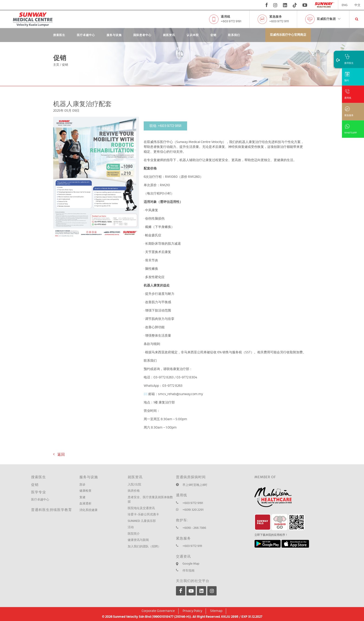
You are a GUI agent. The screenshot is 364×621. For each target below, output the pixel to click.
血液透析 (85, 504)
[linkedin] (285, 5)
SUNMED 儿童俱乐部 (142, 521)
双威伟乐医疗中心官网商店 (288, 35)
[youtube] (305, 5)
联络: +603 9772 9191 (165, 126)
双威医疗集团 (329, 19)
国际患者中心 (142, 35)
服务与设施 (114, 35)
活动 (131, 527)
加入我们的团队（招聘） (144, 547)
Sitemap (216, 611)
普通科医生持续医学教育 (52, 510)
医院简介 (134, 534)
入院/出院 (134, 485)
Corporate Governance (158, 611)
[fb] (267, 5)
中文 (357, 5)
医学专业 (39, 492)
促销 (213, 35)
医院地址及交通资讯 (141, 508)
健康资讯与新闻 (138, 540)
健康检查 (85, 491)
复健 (82, 497)
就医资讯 (169, 35)
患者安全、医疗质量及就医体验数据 (150, 500)
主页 (56, 65)
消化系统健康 (88, 510)
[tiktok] (295, 5)
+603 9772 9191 (231, 21)
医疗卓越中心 (86, 35)
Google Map (191, 564)
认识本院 (193, 35)
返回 (59, 454)
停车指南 (188, 571)
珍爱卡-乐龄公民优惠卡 (143, 515)
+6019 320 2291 (193, 510)
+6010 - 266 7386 (194, 528)
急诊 (82, 485)
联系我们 (234, 35)
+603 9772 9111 (279, 21)
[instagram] (275, 5)
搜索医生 (59, 35)
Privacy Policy (192, 611)
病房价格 (134, 491)
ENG (345, 5)
